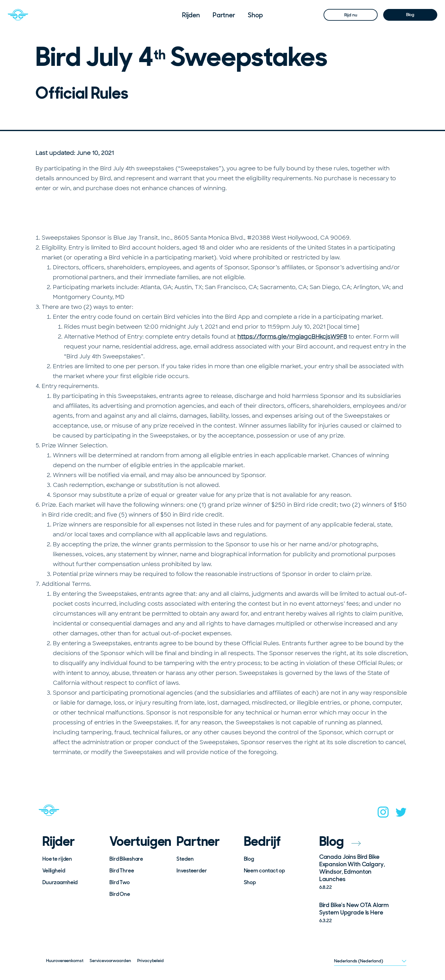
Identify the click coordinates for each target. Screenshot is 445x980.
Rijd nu (351, 15)
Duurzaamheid (60, 882)
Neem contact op (264, 871)
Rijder (59, 842)
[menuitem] (191, 15)
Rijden (191, 15)
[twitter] (401, 814)
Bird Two (120, 882)
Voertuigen (139, 842)
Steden (185, 859)
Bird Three (122, 871)
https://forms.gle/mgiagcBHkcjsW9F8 (292, 337)
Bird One (120, 894)
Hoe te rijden (57, 859)
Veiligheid (54, 871)
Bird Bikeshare (126, 859)
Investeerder (192, 871)
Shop (255, 15)
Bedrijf (262, 842)
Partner (224, 15)
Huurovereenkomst (65, 961)
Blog (410, 15)
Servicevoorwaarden (110, 961)
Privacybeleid (150, 961)
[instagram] (383, 814)
